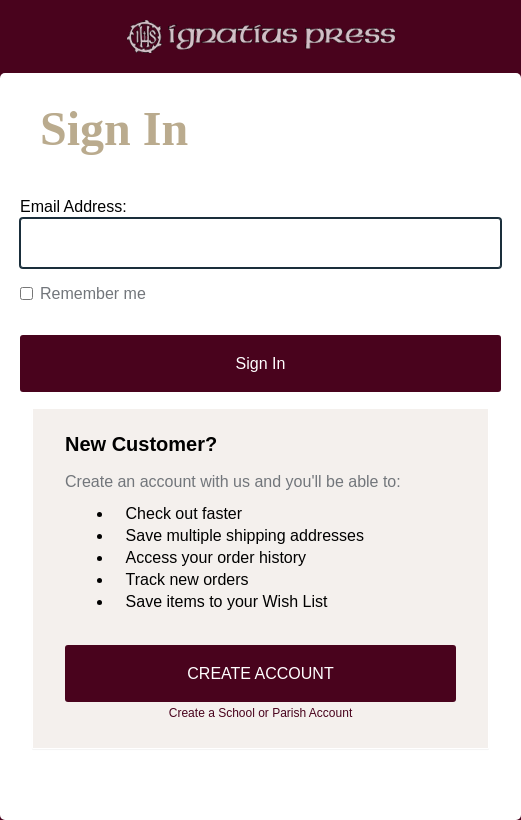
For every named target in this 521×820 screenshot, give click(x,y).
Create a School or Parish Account (260, 713)
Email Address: (73, 206)
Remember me (83, 293)
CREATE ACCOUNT (260, 673)
